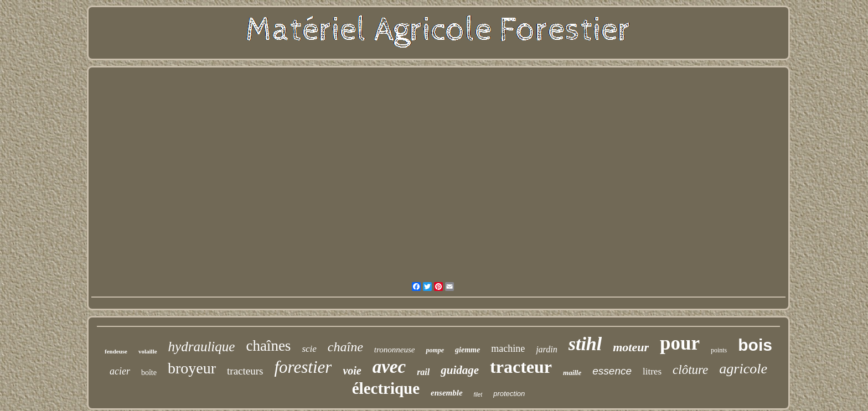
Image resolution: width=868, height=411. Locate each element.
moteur (631, 347)
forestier (303, 367)
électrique (386, 388)
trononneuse (395, 350)
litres (652, 371)
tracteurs (245, 371)
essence (612, 371)
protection (509, 394)
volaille (148, 351)
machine (508, 348)
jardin (547, 349)
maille (572, 373)
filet (478, 395)
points (719, 350)
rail (423, 372)
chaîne (345, 347)
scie (309, 349)
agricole (743, 369)
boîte (149, 373)
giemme (467, 350)
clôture (690, 370)
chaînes (268, 346)
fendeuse (116, 351)
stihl (585, 344)
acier (120, 371)
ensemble (447, 393)
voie (352, 371)
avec (389, 367)
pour (680, 343)
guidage (460, 370)
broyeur (192, 368)
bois (755, 345)
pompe (435, 350)
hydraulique (202, 347)
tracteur (521, 367)
